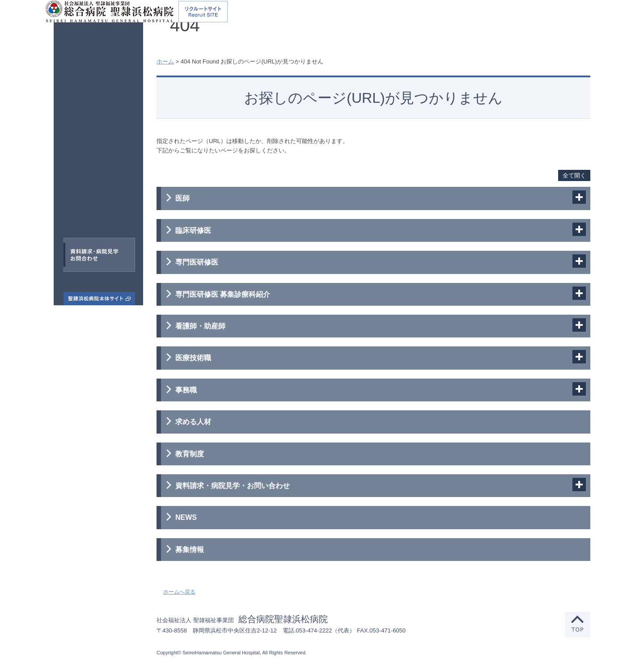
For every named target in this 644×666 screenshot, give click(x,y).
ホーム (165, 61)
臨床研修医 (100, 135)
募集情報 (190, 550)
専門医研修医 (88, 155)
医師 (74, 114)
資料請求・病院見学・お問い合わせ (233, 486)
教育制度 (190, 454)
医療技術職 (86, 196)
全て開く (574, 175)
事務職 (94, 217)
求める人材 (193, 422)
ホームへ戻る (179, 592)
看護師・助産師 (105, 176)
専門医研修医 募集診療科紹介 (223, 294)
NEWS (186, 517)
